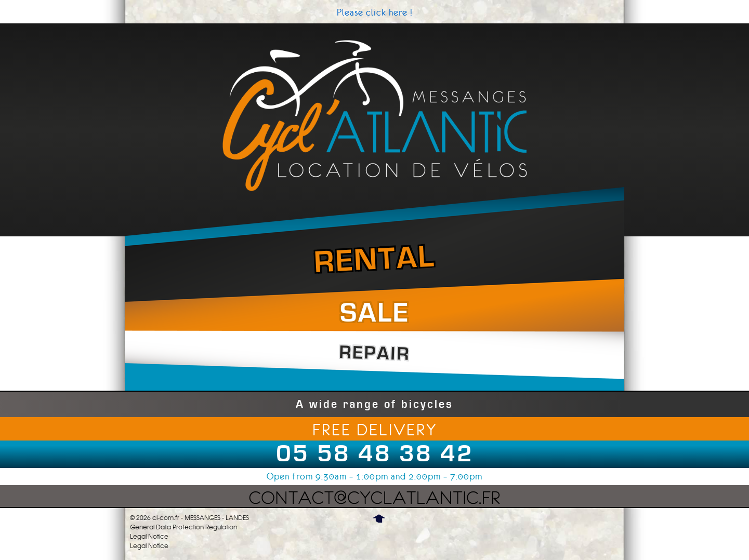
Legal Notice (149, 537)
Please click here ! (375, 12)
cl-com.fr (166, 518)
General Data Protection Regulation (183, 527)
